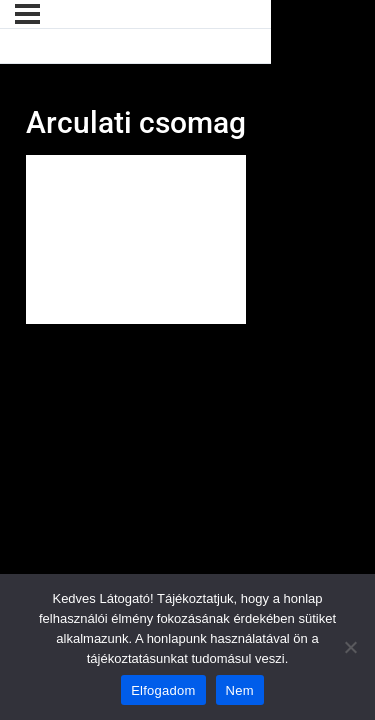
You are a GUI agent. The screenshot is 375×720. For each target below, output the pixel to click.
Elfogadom (163, 690)
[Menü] (27, 14)
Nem (240, 690)
